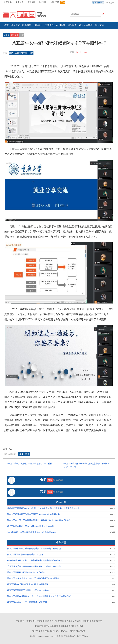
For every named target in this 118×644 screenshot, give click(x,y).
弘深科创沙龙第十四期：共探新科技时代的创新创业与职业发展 (35, 561)
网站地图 (43, 2)
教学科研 (27, 25)
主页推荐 (31, 2)
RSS (63, 2)
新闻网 (7, 35)
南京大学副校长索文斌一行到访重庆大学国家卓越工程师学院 (34, 549)
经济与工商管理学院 (18, 53)
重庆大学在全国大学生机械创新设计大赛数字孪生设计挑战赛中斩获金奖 (39, 520)
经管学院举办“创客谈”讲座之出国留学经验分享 (28, 584)
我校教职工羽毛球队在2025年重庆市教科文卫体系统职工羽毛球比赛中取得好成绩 (43, 508)
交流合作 (49, 25)
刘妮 (31, 53)
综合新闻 (15, 25)
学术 (27, 454)
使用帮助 (55, 2)
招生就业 (38, 25)
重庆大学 (8, 2)
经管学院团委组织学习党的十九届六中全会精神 (28, 590)
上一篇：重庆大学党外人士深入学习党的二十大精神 (29, 464)
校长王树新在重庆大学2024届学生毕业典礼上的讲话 (30, 526)
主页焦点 (20, 2)
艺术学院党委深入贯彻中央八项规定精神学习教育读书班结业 (34, 566)
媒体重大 (72, 25)
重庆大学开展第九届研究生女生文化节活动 (26, 572)
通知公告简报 (86, 25)
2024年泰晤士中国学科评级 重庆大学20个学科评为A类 (31, 532)
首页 (6, 25)
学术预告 (99, 25)
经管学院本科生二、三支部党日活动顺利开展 (27, 602)
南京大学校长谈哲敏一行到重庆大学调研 (25, 555)
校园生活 (61, 25)
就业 (21, 454)
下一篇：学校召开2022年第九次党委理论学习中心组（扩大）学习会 (86, 465)
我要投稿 (103, 3)
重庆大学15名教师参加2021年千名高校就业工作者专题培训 (34, 578)
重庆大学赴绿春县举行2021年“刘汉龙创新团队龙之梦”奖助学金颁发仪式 (39, 596)
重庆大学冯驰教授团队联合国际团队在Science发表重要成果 (33, 514)
